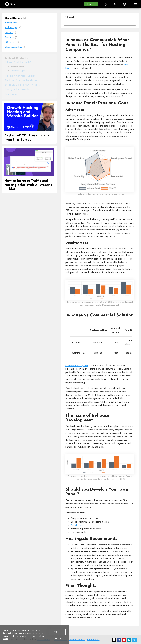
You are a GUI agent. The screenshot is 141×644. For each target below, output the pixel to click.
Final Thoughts (12, 94)
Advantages (17, 66)
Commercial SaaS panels (77, 366)
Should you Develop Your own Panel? (23, 85)
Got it (57, 632)
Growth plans (77, 525)
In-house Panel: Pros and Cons (20, 62)
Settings (57, 638)
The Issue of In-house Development (22, 80)
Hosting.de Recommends (17, 89)
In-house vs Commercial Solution (20, 76)
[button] (91, 4)
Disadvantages (18, 71)
